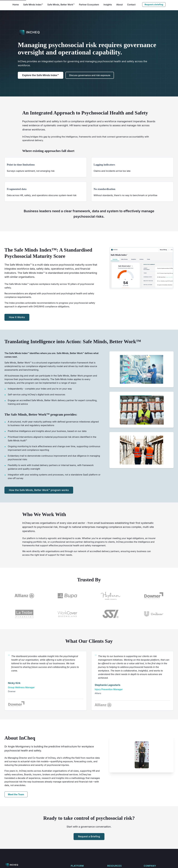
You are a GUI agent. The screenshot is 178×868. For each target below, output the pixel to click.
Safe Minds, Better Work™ (61, 5)
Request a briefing (154, 5)
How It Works (17, 326)
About (119, 5)
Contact (131, 5)
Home (16, 5)
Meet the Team (16, 815)
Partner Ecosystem (89, 5)
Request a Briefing (89, 857)
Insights (108, 5)
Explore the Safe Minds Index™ (41, 75)
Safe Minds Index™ (33, 5)
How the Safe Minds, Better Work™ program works (39, 499)
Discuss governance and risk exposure (90, 75)
